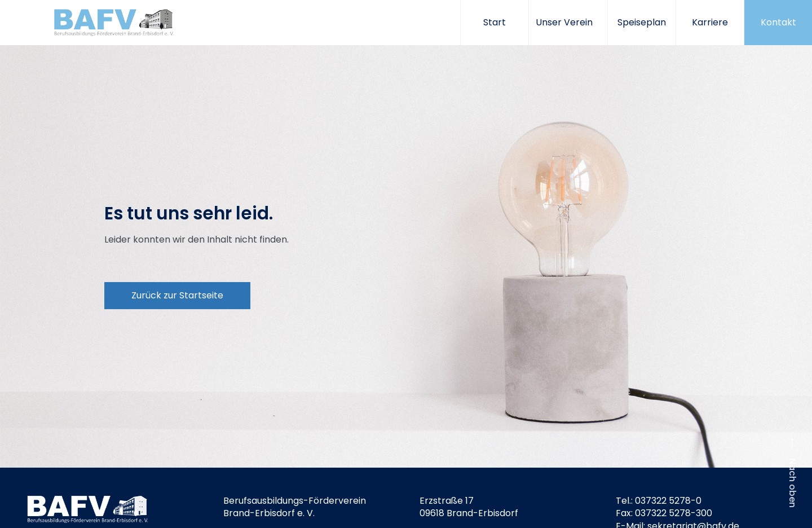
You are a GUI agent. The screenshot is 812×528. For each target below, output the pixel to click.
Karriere (710, 22)
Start (495, 22)
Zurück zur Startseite (177, 295)
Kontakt (778, 22)
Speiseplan (642, 22)
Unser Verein (568, 22)
